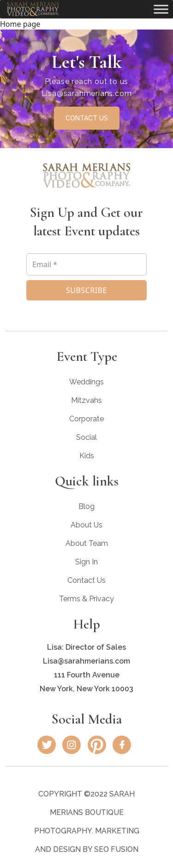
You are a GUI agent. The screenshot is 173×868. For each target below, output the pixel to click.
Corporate (86, 419)
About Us (86, 525)
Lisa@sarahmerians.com (87, 93)
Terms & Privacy (86, 599)
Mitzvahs (86, 400)
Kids (87, 456)
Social (86, 437)
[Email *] (86, 264)
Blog (86, 506)
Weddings (86, 382)
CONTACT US (87, 118)
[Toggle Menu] (161, 9)
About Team (87, 543)
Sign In (86, 562)
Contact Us (86, 580)
